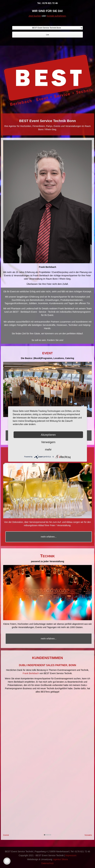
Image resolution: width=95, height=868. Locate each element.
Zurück (6, 835)
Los (47, 35)
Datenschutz (47, 863)
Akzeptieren (48, 435)
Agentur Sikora (61, 859)
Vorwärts (88, 835)
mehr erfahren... (49, 537)
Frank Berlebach (31, 673)
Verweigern (48, 442)
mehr (48, 449)
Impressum (71, 855)
